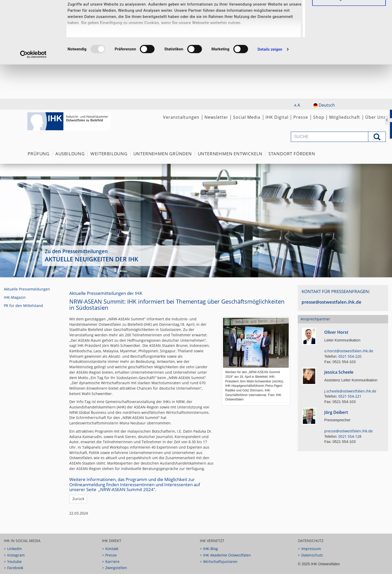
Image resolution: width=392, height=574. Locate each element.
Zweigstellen (116, 568)
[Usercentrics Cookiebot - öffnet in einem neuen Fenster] (33, 89)
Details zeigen (270, 83)
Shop (319, 117)
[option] (196, 221)
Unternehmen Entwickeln (230, 153)
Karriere (112, 562)
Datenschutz (312, 555)
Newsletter (216, 117)
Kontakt (112, 549)
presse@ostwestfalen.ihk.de (331, 302)
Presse (301, 117)
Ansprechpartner (315, 319)
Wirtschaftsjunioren (220, 562)
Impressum (311, 549)
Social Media (247, 117)
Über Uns (376, 117)
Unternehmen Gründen (163, 153)
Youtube (14, 562)
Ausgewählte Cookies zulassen (349, 16)
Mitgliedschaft (345, 117)
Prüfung (39, 153)
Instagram (16, 555)
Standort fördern (292, 153)
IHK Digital (277, 117)
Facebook (15, 568)
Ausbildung (70, 153)
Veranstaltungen (181, 117)
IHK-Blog (211, 549)
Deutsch (324, 105)
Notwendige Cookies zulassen (349, 32)
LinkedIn (15, 549)
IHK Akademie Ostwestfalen (227, 555)
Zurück (78, 499)
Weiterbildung (109, 153)
